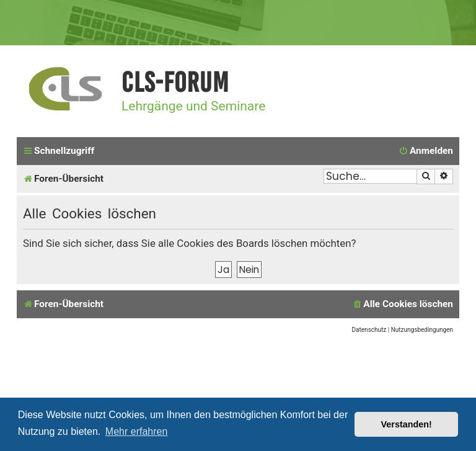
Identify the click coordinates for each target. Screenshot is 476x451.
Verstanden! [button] (407, 424)
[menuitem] (426, 151)
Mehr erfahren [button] (137, 431)
